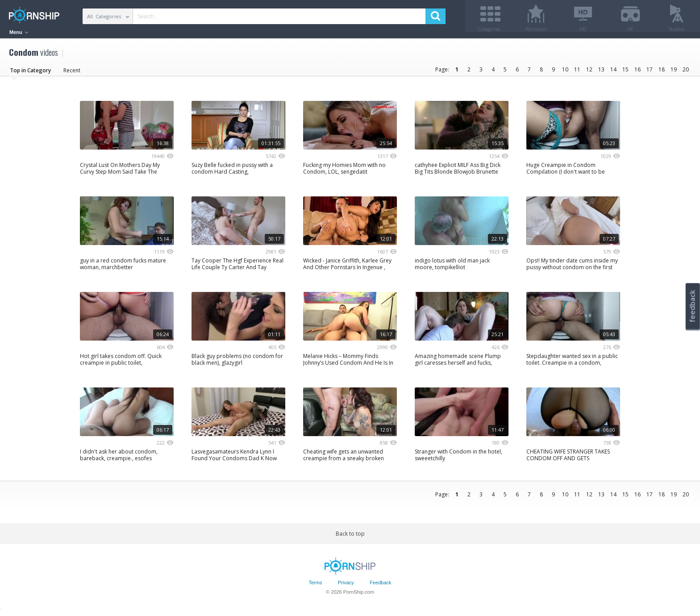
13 (601, 73)
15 (625, 73)
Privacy (346, 586)
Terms (315, 586)
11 (577, 73)
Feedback (380, 586)
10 (565, 73)
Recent (72, 73)
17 (650, 73)
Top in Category (30, 73)
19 (674, 73)
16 (637, 73)
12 (589, 73)
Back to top (350, 537)
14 (613, 73)
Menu (19, 32)
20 (686, 73)
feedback (692, 306)
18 (662, 73)
